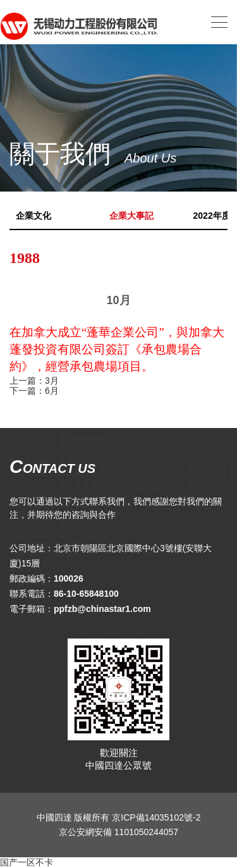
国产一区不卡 (27, 862)
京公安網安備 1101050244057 (118, 832)
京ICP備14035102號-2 (156, 817)
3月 (52, 381)
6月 (52, 391)
